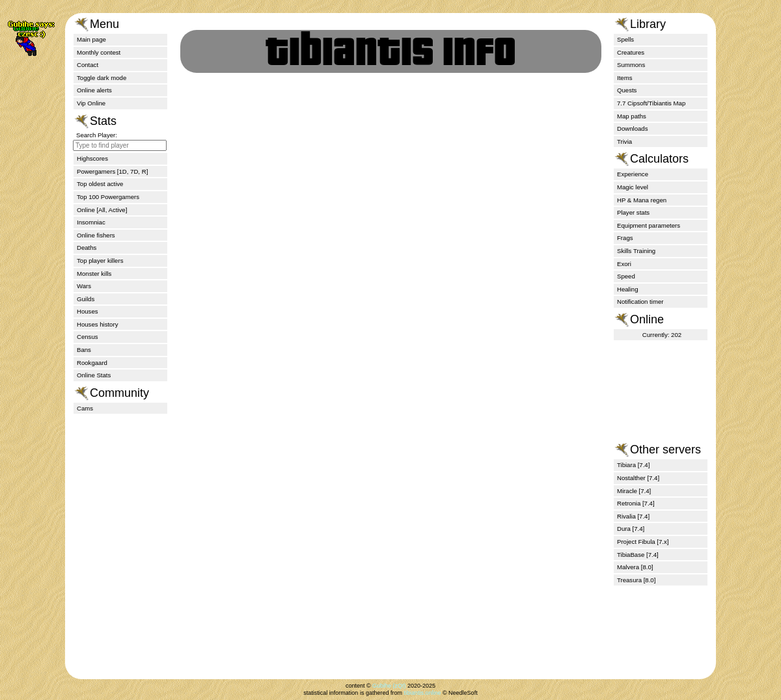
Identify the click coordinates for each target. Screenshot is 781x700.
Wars (84, 286)
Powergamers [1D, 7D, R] (112, 171)
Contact (88, 65)
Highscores (92, 158)
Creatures (631, 52)
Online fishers (96, 235)
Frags (625, 238)
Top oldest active (100, 184)
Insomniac (91, 222)
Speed (626, 276)
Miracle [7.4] (634, 491)
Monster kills (94, 274)
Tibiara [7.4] (633, 465)
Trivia (624, 141)
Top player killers (100, 261)
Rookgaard (92, 363)
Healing (628, 289)
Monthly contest (99, 52)
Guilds (86, 299)
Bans (84, 350)
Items (624, 78)
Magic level (633, 187)
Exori (624, 264)
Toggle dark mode (102, 78)
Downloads (632, 128)
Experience (633, 174)
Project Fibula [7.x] (643, 542)
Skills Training (636, 251)
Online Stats (94, 375)
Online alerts (94, 90)
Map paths (632, 116)
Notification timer (640, 302)
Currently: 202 (662, 335)
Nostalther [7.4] (638, 478)
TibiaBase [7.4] (638, 555)
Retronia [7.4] (636, 503)
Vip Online (91, 103)
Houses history (97, 324)
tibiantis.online (422, 693)
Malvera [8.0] (635, 567)
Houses (88, 311)
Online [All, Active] (102, 210)
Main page (91, 39)
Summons (631, 65)
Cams (85, 408)
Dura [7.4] (631, 529)
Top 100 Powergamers (108, 197)
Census (88, 337)
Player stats (633, 212)
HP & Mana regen (642, 200)
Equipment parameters (649, 225)
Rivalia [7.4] (633, 516)
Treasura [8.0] (636, 580)
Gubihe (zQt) (389, 686)
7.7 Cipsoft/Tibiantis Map (651, 103)
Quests (627, 90)
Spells (625, 39)
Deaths (87, 248)
